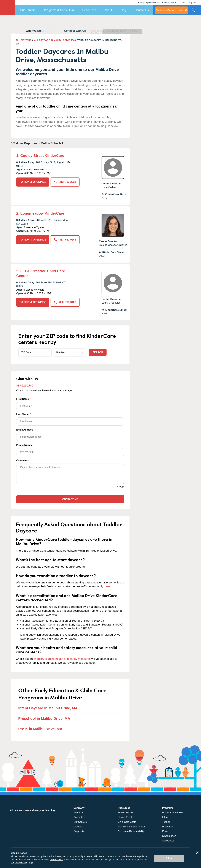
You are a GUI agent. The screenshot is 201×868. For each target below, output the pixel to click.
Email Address (70, 435)
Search (98, 352)
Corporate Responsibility (131, 831)
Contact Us (142, 10)
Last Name (70, 419)
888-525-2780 (25, 386)
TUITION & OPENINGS (33, 182)
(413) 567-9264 (65, 240)
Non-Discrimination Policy (132, 827)
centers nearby (170, 10)
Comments (23, 460)
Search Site (193, 11)
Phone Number (70, 450)
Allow (169, 858)
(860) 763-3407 (65, 302)
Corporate (79, 831)
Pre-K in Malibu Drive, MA (40, 729)
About (108, 10)
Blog (123, 10)
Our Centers (28, 10)
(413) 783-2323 (65, 182)
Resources (89, 10)
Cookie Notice (56, 860)
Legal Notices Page (24, 863)
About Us (78, 813)
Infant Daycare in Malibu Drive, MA (48, 708)
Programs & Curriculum (59, 10)
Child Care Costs (127, 822)
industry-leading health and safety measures (63, 659)
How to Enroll (125, 817)
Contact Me (70, 499)
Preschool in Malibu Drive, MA (44, 718)
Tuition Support (126, 813)
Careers (78, 827)
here (107, 586)
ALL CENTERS (24, 40)
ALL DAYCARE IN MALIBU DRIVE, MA (54, 40)
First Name (70, 404)
